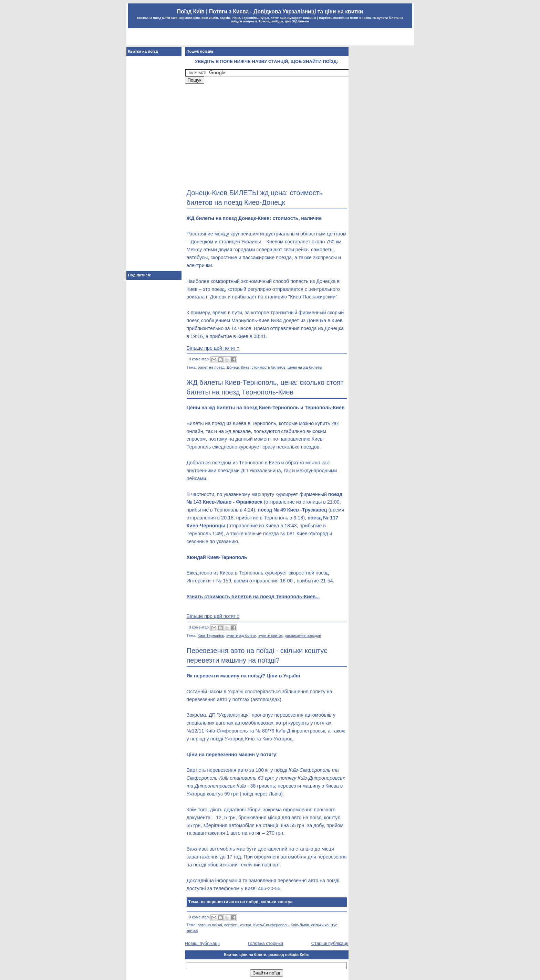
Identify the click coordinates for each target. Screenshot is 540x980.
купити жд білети (241, 635)
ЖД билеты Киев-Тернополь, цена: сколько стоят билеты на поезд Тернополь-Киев (265, 387)
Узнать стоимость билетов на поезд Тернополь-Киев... (253, 597)
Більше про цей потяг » (213, 348)
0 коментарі (199, 359)
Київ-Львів (300, 925)
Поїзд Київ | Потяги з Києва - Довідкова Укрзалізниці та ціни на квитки (270, 12)
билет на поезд (211, 367)
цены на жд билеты (305, 367)
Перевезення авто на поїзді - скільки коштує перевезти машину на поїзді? (257, 655)
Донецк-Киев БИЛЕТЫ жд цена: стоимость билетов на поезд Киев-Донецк (255, 198)
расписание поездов (303, 635)
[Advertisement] (270, 38)
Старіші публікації (330, 943)
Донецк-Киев (238, 367)
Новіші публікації (202, 943)
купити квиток (270, 635)
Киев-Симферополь (271, 925)
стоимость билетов (268, 367)
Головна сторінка (265, 943)
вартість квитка (238, 925)
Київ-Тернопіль (211, 635)
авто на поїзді (210, 925)
